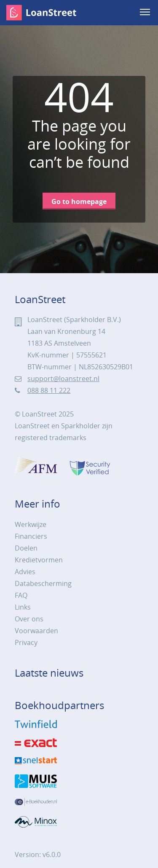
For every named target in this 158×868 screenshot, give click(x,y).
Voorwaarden (36, 631)
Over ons (29, 619)
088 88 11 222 (49, 390)
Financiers (31, 536)
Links (23, 607)
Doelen (26, 548)
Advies (25, 572)
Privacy (26, 642)
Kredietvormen (39, 560)
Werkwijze (31, 524)
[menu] (146, 13)
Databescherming (43, 583)
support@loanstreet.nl (63, 379)
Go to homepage (79, 202)
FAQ (21, 595)
